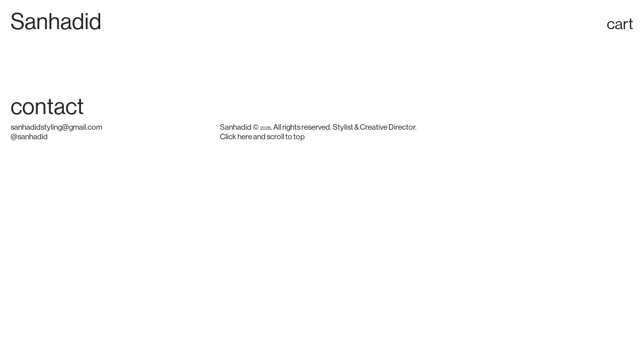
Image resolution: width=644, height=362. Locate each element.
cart (620, 24)
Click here (236, 137)
